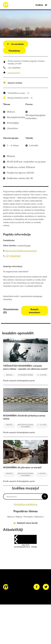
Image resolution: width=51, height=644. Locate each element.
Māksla (19, 517)
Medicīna (39, 517)
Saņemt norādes (15, 83)
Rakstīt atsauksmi (35, 311)
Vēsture (10, 517)
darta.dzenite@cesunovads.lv (21, 251)
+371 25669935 (14, 68)
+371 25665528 (13, 256)
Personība (28, 517)
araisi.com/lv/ (14, 73)
